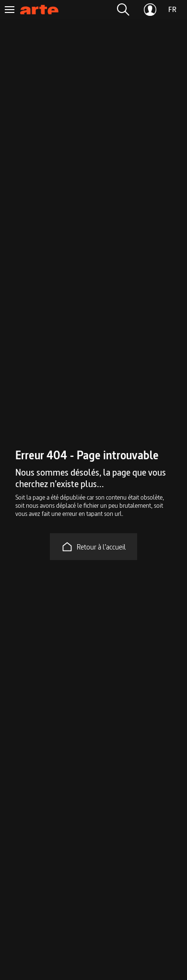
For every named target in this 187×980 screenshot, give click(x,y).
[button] (123, 10)
